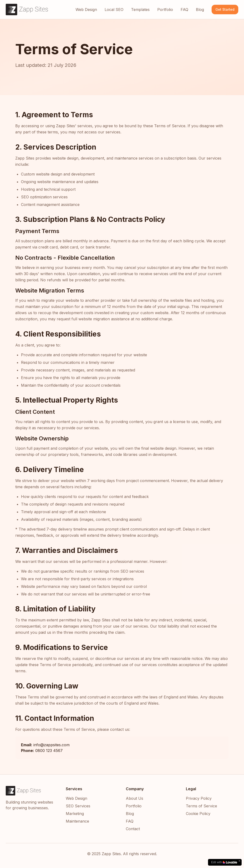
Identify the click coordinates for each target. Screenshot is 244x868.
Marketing (75, 814)
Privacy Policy (199, 798)
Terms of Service (201, 806)
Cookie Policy (198, 814)
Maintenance (77, 821)
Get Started (225, 9)
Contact (133, 829)
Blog (200, 10)
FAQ (184, 10)
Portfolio (165, 10)
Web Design (86, 10)
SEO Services (78, 806)
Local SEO (114, 10)
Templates (140, 10)
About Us (135, 798)
